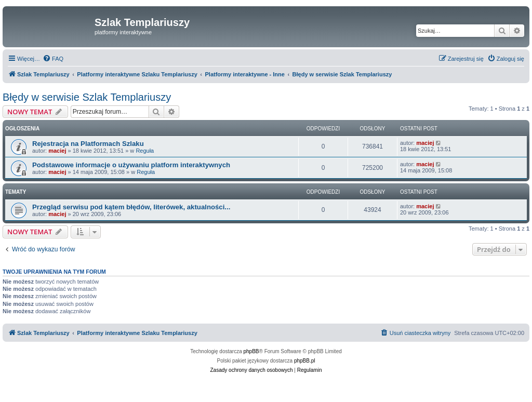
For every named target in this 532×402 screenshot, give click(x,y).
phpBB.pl (305, 361)
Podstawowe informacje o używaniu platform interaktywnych (131, 165)
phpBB (251, 351)
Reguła (145, 151)
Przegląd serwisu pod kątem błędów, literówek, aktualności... (131, 207)
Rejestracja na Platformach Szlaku (88, 144)
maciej (57, 151)
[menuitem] (53, 59)
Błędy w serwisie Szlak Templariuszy (87, 97)
